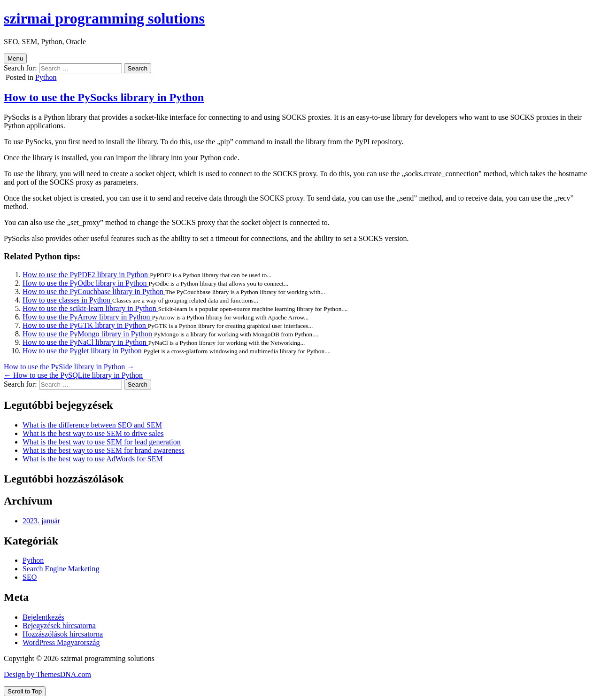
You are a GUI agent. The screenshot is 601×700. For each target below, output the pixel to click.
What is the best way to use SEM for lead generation (102, 442)
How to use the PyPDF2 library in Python (86, 275)
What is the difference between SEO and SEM (92, 425)
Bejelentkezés (43, 617)
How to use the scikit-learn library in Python (90, 308)
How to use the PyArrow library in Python (87, 317)
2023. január (41, 521)
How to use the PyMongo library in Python (88, 334)
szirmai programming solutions (104, 18)
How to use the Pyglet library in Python (83, 351)
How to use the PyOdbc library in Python (85, 283)
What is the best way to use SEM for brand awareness (104, 450)
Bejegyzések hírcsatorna (59, 626)
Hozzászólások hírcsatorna (63, 634)
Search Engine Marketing (61, 569)
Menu (15, 58)
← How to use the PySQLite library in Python (73, 375)
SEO (30, 577)
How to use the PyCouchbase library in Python (94, 292)
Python (46, 77)
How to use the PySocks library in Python (104, 97)
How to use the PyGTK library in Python (85, 325)
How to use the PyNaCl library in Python (85, 342)
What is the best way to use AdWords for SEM (93, 459)
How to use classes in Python (67, 300)
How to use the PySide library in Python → (69, 367)
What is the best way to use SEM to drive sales (93, 433)
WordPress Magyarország (61, 642)
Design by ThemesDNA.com (47, 674)
